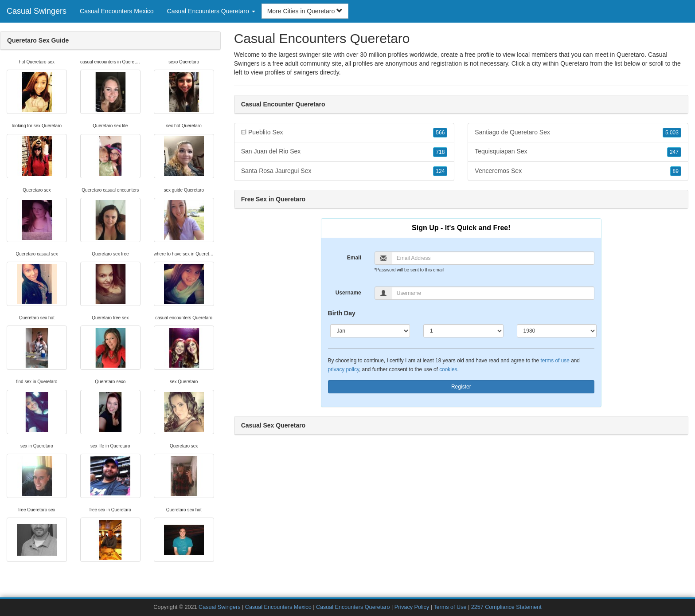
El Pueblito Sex (344, 133)
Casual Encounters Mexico (117, 11)
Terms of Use (450, 607)
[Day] (463, 331)
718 (440, 152)
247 (674, 152)
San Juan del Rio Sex (344, 152)
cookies (448, 369)
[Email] (493, 258)
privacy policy (344, 369)
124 (440, 171)
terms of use (555, 361)
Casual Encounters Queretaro (353, 607)
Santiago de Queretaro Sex (578, 133)
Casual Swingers (37, 11)
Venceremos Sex (578, 171)
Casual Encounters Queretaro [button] (211, 11)
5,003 (672, 133)
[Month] (370, 331)
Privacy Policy (412, 607)
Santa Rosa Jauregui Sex (344, 171)
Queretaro (574, 63)
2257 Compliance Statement (506, 607)
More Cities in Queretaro (305, 11)
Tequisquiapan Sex (578, 152)
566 (440, 133)
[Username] (493, 293)
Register (461, 387)
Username (348, 293)
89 (676, 171)
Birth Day (342, 313)
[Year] (557, 331)
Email (354, 258)
